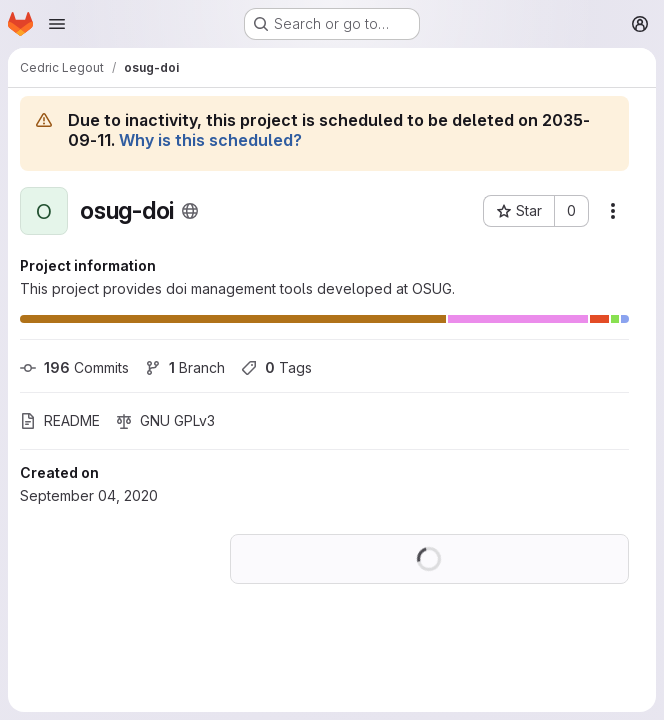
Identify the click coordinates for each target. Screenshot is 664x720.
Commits (74, 367)
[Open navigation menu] (57, 24)
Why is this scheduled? (210, 140)
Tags (276, 367)
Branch (185, 367)
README (60, 420)
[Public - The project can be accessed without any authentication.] (190, 211)
